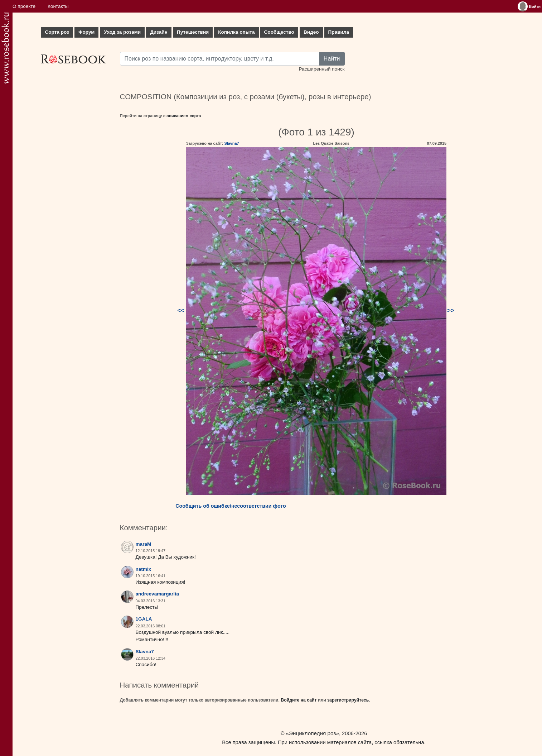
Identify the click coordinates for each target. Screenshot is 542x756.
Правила (339, 32)
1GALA (144, 619)
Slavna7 (231, 143)
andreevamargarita (158, 594)
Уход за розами (122, 32)
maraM (144, 544)
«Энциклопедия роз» (313, 733)
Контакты (58, 6)
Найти (332, 59)
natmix (144, 569)
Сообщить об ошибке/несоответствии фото (231, 506)
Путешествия (193, 32)
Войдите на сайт (299, 700)
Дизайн (159, 32)
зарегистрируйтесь (348, 700)
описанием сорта (184, 116)
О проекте (24, 6)
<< (181, 310)
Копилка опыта (236, 32)
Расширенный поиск (321, 69)
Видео (311, 32)
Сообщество (279, 32)
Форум (86, 32)
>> (451, 310)
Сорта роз (57, 32)
